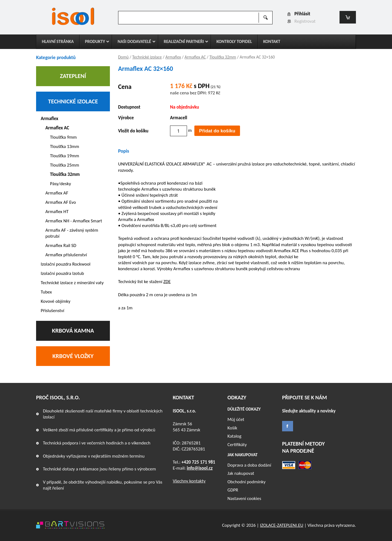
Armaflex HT (57, 212)
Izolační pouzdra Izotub (62, 273)
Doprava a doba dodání (249, 465)
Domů (123, 57)
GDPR (233, 490)
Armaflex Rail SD (61, 245)
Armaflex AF (57, 193)
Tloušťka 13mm (65, 146)
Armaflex (173, 57)
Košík (232, 428)
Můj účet (236, 419)
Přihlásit (302, 14)
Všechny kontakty (189, 481)
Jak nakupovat (241, 473)
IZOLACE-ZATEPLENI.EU (282, 525)
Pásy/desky (61, 184)
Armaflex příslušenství (66, 255)
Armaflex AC (195, 57)
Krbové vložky (73, 356)
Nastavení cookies (244, 498)
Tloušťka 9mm (63, 137)
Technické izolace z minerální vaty (72, 283)
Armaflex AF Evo (61, 202)
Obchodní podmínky (247, 482)
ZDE (167, 282)
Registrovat (305, 21)
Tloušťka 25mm (65, 165)
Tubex (46, 292)
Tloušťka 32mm (223, 57)
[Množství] (179, 131)
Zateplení (73, 76)
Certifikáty (237, 445)
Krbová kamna (73, 331)
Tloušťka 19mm (65, 156)
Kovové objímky (56, 301)
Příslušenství (52, 311)
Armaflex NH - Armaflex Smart (74, 221)
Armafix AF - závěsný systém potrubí (72, 233)
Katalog (234, 436)
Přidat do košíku (217, 131)
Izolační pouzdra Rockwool (66, 264)
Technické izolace (147, 57)
